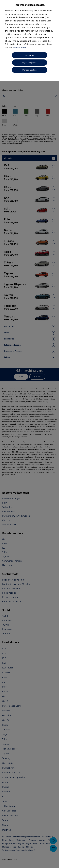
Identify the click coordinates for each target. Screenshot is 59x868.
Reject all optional (29, 63)
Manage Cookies (29, 70)
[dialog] (29, 434)
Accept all (30, 55)
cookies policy (20, 48)
